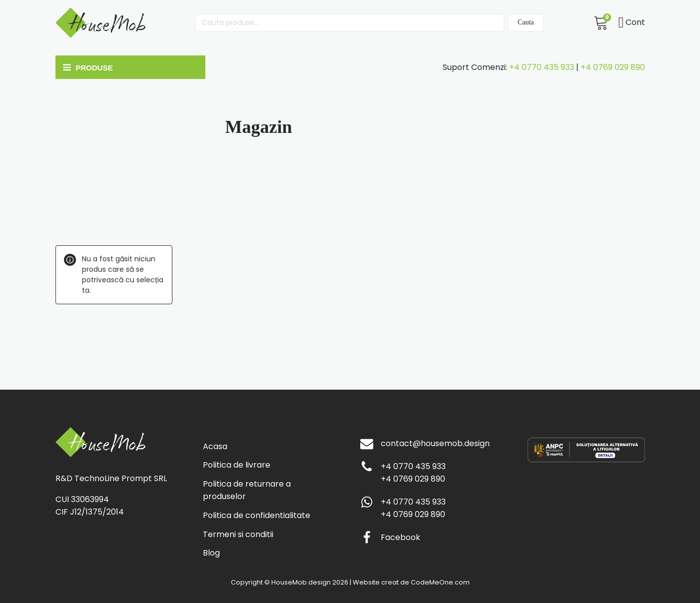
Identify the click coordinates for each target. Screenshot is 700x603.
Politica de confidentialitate (257, 515)
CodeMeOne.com (440, 582)
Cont (632, 22)
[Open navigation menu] (128, 67)
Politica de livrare (237, 465)
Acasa (215, 446)
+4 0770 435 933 (542, 67)
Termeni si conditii (238, 534)
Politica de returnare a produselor (247, 490)
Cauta (526, 22)
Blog (211, 553)
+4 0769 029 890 (613, 67)
